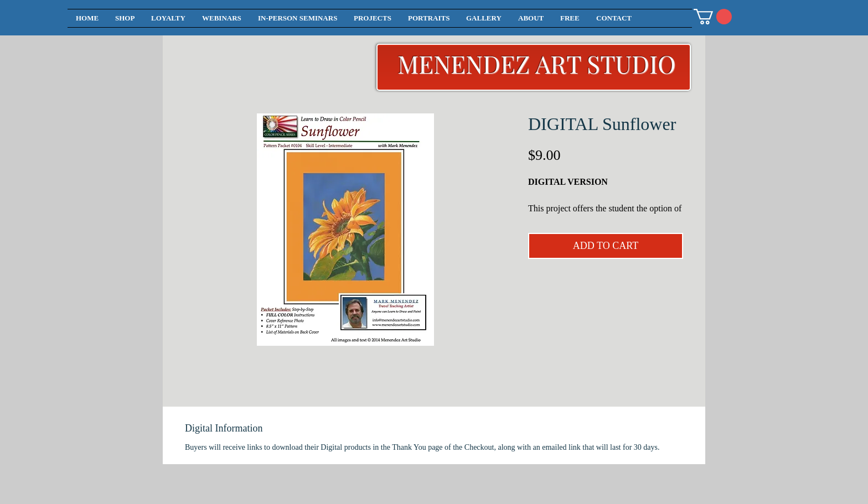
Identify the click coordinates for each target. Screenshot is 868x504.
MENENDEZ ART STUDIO (537, 63)
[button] (713, 17)
